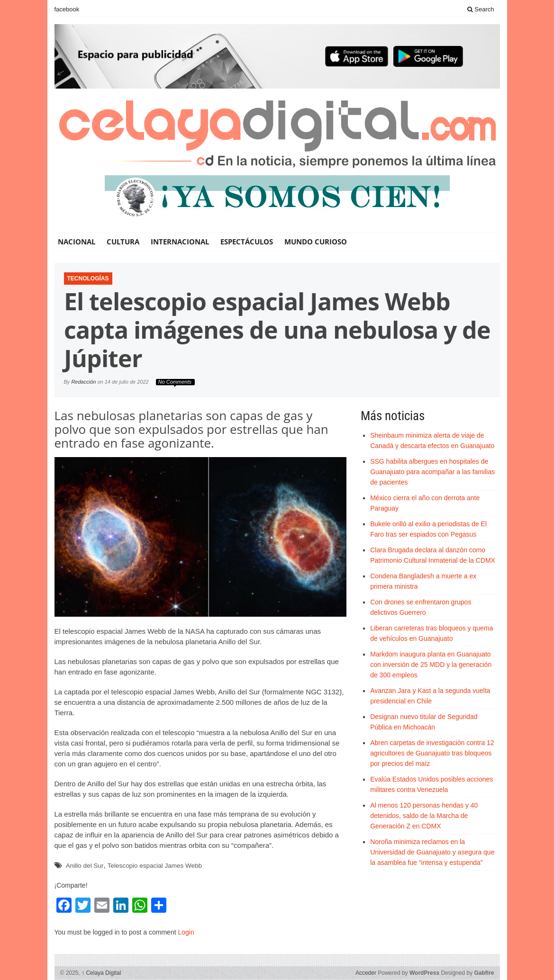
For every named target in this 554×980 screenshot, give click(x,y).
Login (186, 932)
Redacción (83, 382)
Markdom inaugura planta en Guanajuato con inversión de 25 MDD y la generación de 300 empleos (431, 665)
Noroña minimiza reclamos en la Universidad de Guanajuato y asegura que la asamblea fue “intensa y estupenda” (432, 852)
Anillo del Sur (85, 866)
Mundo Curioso (316, 242)
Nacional (77, 242)
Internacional (180, 242)
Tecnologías (88, 279)
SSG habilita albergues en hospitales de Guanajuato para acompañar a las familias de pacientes (432, 472)
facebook (67, 9)
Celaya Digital (101, 973)
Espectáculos (247, 242)
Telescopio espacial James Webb (155, 866)
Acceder (366, 973)
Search (481, 9)
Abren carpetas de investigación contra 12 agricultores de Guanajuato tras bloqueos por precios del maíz (432, 753)
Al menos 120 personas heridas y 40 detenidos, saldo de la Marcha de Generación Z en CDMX (424, 816)
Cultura (123, 242)
